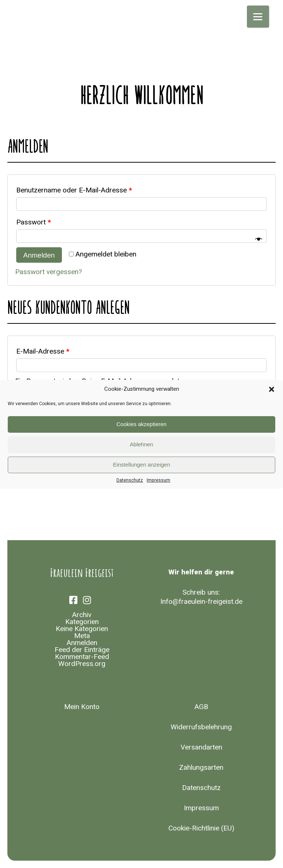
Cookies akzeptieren (141, 424)
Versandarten (201, 747)
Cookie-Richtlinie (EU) (201, 828)
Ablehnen (141, 444)
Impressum (158, 480)
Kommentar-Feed (82, 657)
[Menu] (258, 17)
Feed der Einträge (82, 650)
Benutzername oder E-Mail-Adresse (74, 190)
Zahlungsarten (201, 768)
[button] (272, 389)
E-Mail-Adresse (43, 351)
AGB (201, 707)
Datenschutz (130, 480)
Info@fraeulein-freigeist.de (201, 602)
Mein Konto (82, 707)
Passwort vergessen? (48, 272)
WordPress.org (82, 664)
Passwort (34, 222)
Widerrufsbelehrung (201, 727)
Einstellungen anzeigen (141, 465)
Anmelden (39, 255)
